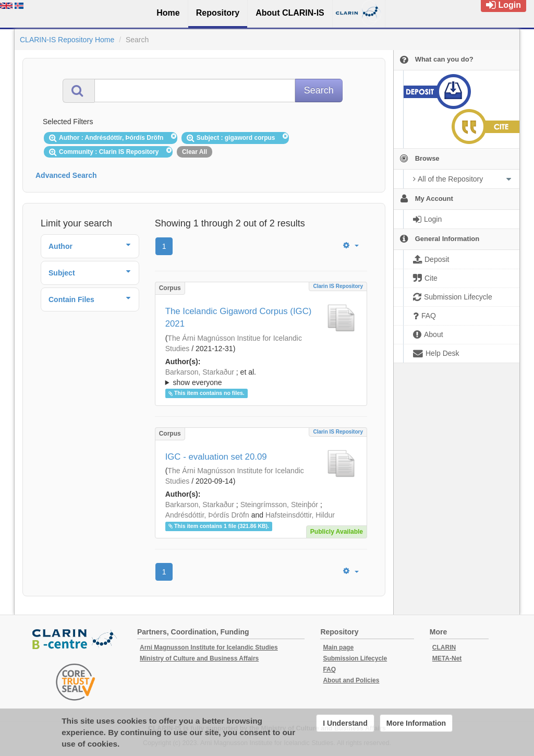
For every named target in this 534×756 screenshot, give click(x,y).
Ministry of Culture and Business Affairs (199, 658)
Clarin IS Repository (338, 286)
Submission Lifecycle (355, 658)
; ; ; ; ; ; (261, 377)
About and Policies (351, 680)
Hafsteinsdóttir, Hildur (300, 515)
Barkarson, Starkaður (200, 372)
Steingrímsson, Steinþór (279, 505)
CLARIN (444, 647)
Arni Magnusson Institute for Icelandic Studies (209, 647)
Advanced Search (66, 175)
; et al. (261, 378)
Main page (338, 647)
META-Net (447, 658)
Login (503, 5)
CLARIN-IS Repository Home (67, 40)
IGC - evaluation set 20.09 (216, 457)
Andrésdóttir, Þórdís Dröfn (207, 515)
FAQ (329, 669)
